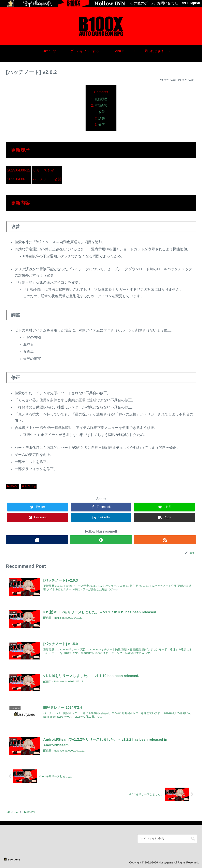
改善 (102, 112)
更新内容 (101, 105)
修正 (102, 125)
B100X (12, 486)
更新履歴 (101, 99)
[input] (167, 839)
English (194, 3)
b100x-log (29, 486)
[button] (193, 838)
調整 (102, 118)
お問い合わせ (167, 3)
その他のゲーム (142, 3)
